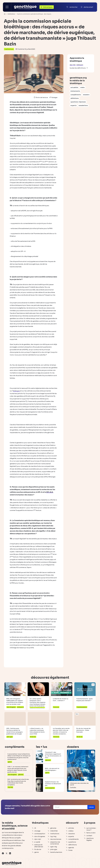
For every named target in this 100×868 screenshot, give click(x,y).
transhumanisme (56, 852)
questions (72, 842)
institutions (9, 49)
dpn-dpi (38, 839)
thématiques (46, 7)
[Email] (70, 807)
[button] (91, 807)
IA (35, 828)
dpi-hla (73, 65)
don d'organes (40, 836)
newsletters (83, 105)
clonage (37, 831)
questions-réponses (78, 102)
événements (75, 91)
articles (71, 828)
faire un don (91, 833)
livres (70, 850)
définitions (75, 98)
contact (89, 836)
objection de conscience (55, 843)
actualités (74, 87)
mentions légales (90, 839)
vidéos (71, 831)
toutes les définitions (78, 68)
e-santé (37, 842)
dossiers (86, 95)
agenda (71, 848)
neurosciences (56, 839)
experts (73, 105)
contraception (40, 834)
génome (53, 828)
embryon (80, 65)
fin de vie (38, 849)
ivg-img (53, 836)
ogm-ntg (54, 847)
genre (37, 852)
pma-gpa (54, 849)
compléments (76, 95)
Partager (53, 97)
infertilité (54, 831)
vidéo (82, 87)
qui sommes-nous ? (91, 829)
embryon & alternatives (39, 846)
